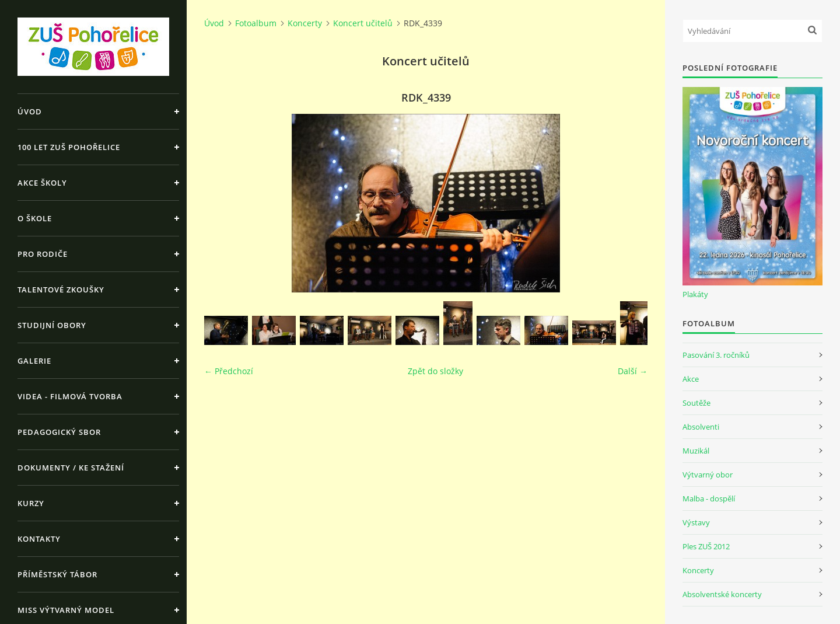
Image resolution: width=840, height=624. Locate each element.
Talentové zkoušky (61, 290)
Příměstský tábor (57, 574)
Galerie (34, 361)
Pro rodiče (43, 254)
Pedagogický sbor (59, 432)
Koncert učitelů (363, 23)
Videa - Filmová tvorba (70, 396)
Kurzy (31, 503)
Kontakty (39, 539)
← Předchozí (229, 371)
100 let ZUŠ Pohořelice (69, 147)
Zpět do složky (435, 371)
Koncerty (305, 23)
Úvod (30, 111)
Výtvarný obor (708, 475)
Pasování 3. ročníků (716, 355)
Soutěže (696, 403)
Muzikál (696, 451)
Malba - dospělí (709, 498)
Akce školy (42, 183)
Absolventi (701, 427)
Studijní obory (52, 325)
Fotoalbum (256, 23)
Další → (633, 371)
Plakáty (695, 294)
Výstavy (696, 522)
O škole (35, 218)
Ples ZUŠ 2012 (706, 546)
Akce (691, 379)
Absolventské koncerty (722, 594)
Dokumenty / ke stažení (71, 468)
